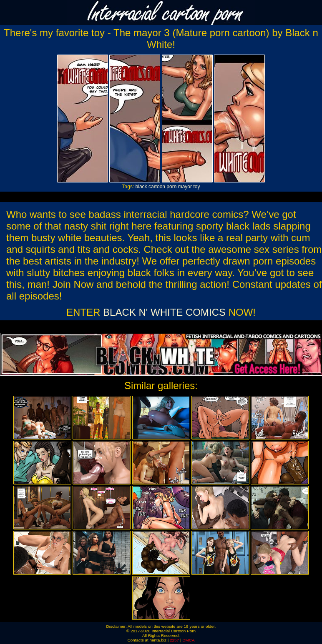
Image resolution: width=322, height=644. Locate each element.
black (141, 187)
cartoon (157, 187)
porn (171, 187)
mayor (185, 187)
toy (196, 187)
